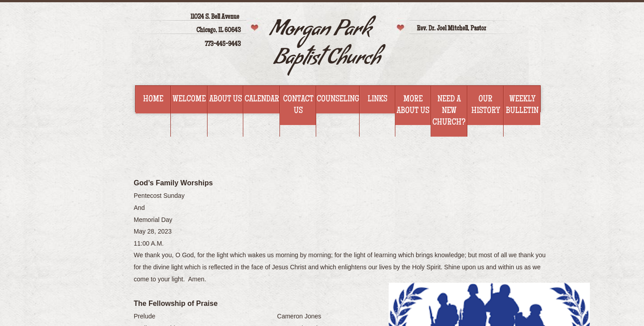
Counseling (338, 100)
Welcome (189, 100)
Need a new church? (449, 111)
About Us (226, 100)
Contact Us (298, 105)
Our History (486, 105)
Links (377, 100)
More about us (413, 105)
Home (153, 100)
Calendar (262, 100)
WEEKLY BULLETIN (522, 105)
